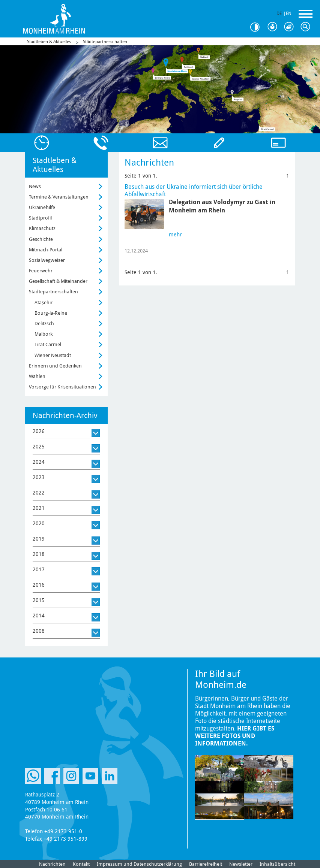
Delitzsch (44, 323)
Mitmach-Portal (46, 250)
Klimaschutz (42, 228)
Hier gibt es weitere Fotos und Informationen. (235, 736)
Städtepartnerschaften (105, 42)
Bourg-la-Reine (51, 313)
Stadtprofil (40, 218)
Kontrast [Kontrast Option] (258, 27)
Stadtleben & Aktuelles (49, 42)
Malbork (44, 334)
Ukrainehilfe (42, 207)
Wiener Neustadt (53, 355)
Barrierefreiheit (206, 864)
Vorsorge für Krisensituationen (62, 387)
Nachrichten (52, 864)
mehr (175, 235)
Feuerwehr (41, 271)
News (35, 186)
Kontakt (81, 864)
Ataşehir (44, 303)
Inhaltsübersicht (277, 864)
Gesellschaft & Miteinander (58, 281)
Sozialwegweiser (47, 260)
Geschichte (41, 239)
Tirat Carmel (48, 344)
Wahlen (37, 376)
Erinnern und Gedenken (55, 366)
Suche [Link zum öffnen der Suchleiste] (307, 27)
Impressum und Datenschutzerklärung (139, 864)
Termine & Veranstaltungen (59, 197)
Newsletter (241, 864)
